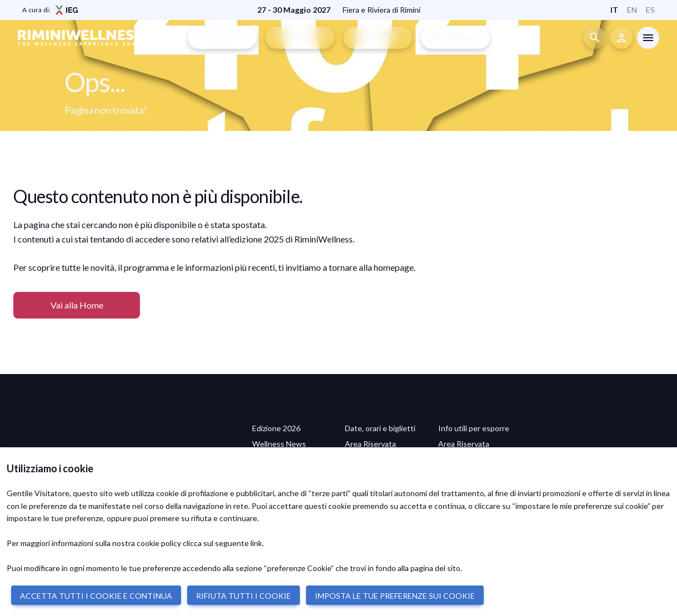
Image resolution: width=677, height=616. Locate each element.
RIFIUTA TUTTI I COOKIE (244, 596)
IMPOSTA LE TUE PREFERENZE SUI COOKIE (395, 596)
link (256, 543)
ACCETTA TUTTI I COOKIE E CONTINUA (96, 596)
